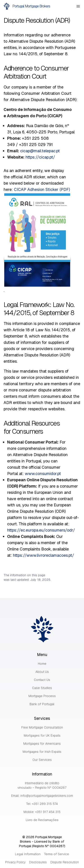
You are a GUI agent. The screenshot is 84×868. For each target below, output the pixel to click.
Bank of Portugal (42, 704)
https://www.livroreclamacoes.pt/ (44, 555)
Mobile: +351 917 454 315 (42, 812)
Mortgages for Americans (42, 744)
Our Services (42, 760)
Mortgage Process (42, 696)
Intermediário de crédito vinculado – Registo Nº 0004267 (42, 785)
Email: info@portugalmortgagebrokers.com (42, 796)
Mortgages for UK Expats (42, 735)
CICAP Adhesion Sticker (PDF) (42, 189)
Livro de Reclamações (42, 820)
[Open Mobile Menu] (78, 6)
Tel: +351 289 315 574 (42, 804)
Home (42, 664)
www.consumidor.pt (43, 474)
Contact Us (42, 680)
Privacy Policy (15, 862)
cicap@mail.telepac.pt (40, 151)
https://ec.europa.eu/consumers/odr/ (41, 530)
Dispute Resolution (65, 862)
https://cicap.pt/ (40, 157)
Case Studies (42, 688)
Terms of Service (57, 854)
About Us (42, 672)
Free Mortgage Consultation (42, 727)
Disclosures (38, 862)
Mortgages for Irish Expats (42, 752)
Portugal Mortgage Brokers (27, 6)
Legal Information (28, 854)
